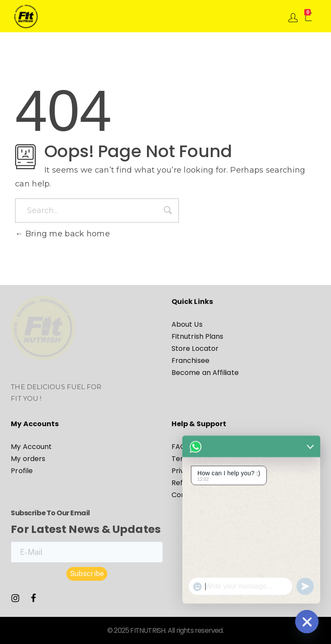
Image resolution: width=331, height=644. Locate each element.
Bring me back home (62, 234)
